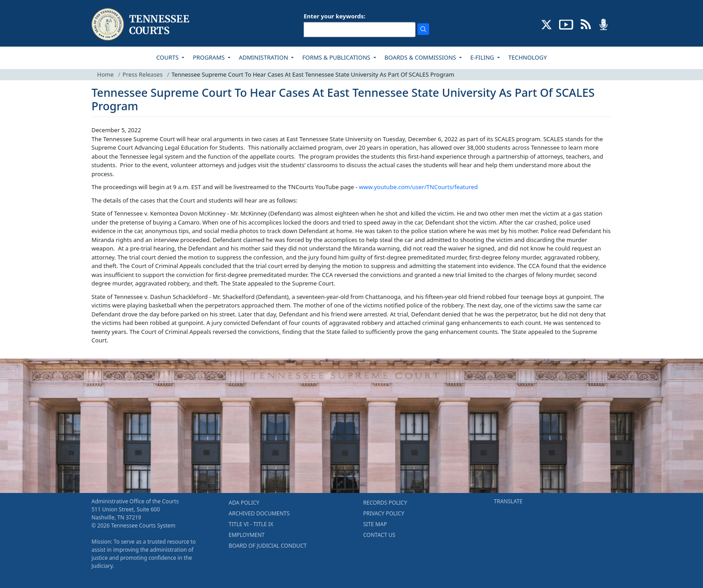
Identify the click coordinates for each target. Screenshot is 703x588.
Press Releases (142, 74)
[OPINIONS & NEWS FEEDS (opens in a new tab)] (586, 24)
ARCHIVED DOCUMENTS (259, 513)
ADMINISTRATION (264, 57)
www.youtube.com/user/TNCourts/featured (419, 187)
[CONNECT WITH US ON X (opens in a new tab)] (547, 24)
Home (106, 74)
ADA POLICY (244, 503)
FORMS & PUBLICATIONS (337, 57)
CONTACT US (379, 535)
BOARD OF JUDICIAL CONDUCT (268, 546)
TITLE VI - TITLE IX (251, 524)
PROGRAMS (209, 57)
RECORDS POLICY (385, 503)
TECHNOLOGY (528, 57)
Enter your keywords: (334, 16)
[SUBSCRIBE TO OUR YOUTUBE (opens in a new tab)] (566, 24)
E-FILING (483, 57)
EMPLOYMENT (247, 535)
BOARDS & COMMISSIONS (421, 57)
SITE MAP (375, 524)
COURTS (168, 57)
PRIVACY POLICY (384, 513)
